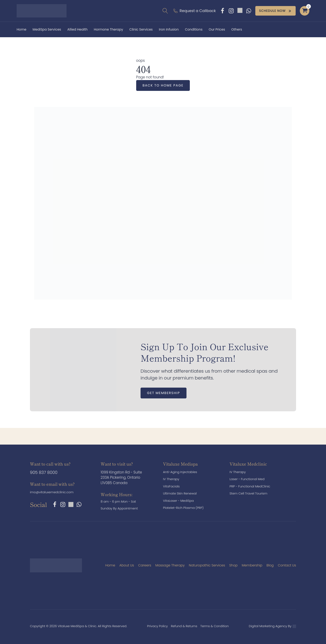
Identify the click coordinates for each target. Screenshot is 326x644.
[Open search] (165, 11)
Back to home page (163, 85)
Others (237, 29)
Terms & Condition (215, 626)
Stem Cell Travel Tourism (248, 493)
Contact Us (287, 565)
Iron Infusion (169, 29)
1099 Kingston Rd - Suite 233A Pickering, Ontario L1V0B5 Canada (121, 478)
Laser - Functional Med (247, 479)
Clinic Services (141, 29)
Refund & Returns (184, 626)
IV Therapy (171, 479)
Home (22, 29)
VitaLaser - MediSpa (178, 501)
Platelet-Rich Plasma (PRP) (183, 508)
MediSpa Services (47, 29)
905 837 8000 (44, 472)
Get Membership (164, 393)
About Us (127, 565)
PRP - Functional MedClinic (250, 486)
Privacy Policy (157, 626)
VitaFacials (171, 486)
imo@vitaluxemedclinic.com (52, 492)
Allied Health (77, 29)
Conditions (194, 29)
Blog (270, 565)
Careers (145, 565)
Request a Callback (198, 11)
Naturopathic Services (207, 565)
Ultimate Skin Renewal (180, 493)
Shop (233, 565)
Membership (252, 565)
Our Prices (217, 29)
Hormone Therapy (108, 29)
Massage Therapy (170, 565)
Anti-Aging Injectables (180, 472)
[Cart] (305, 11)
